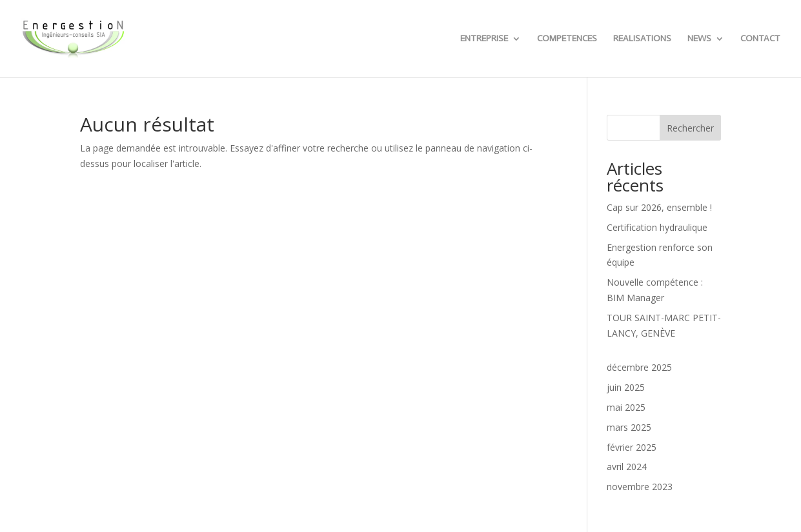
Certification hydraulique (657, 227)
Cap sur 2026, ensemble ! (659, 207)
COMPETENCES (567, 39)
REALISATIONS (642, 39)
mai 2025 (626, 407)
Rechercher (690, 128)
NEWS (699, 39)
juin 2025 (626, 387)
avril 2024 (627, 467)
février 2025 (632, 447)
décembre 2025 (639, 367)
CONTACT (760, 39)
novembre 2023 (640, 487)
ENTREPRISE (484, 39)
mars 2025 (629, 427)
